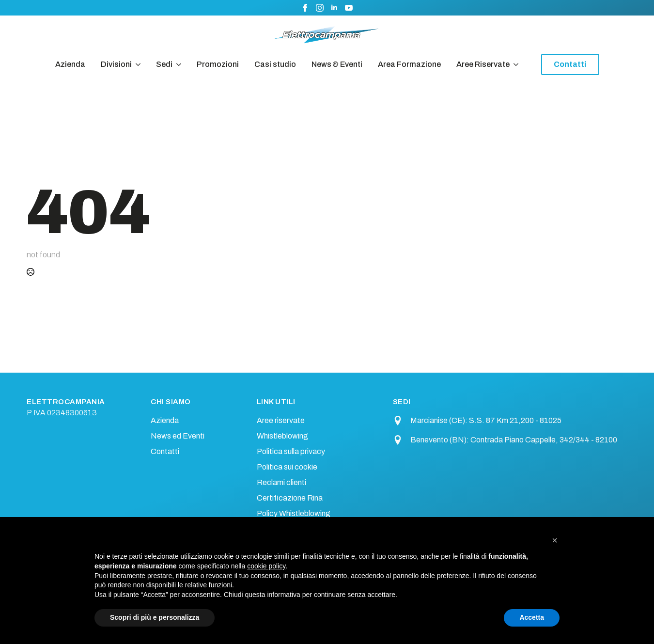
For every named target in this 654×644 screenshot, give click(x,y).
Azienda (70, 64)
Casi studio (275, 64)
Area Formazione (409, 64)
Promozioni (218, 64)
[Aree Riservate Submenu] (514, 64)
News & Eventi (337, 64)
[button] (555, 540)
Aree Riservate (483, 64)
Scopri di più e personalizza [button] (155, 617)
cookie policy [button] (266, 566)
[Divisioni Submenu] (136, 64)
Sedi (164, 64)
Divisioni (116, 64)
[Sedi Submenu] (177, 64)
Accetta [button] (532, 617)
